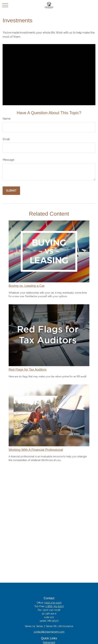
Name (6, 119)
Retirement (49, 642)
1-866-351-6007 (55, 606)
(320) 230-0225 (53, 603)
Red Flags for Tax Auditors (28, 370)
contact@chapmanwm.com (49, 632)
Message (8, 160)
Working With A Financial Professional (36, 450)
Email (6, 139)
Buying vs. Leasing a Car (27, 286)
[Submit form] (11, 191)
